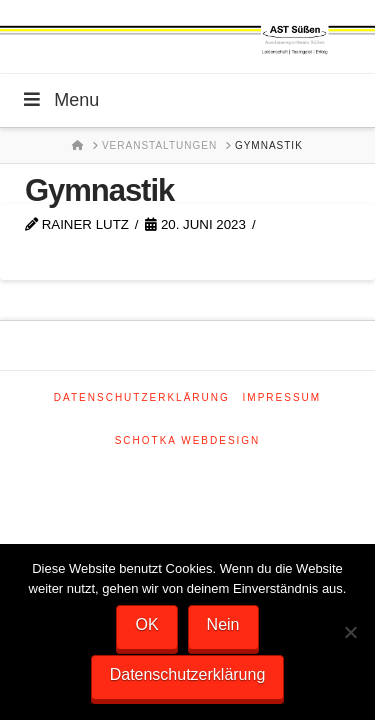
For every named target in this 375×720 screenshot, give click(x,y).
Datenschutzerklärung (142, 397)
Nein (223, 624)
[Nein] (350, 632)
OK (146, 624)
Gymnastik (99, 190)
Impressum (282, 397)
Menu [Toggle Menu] (59, 100)
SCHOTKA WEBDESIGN (188, 440)
